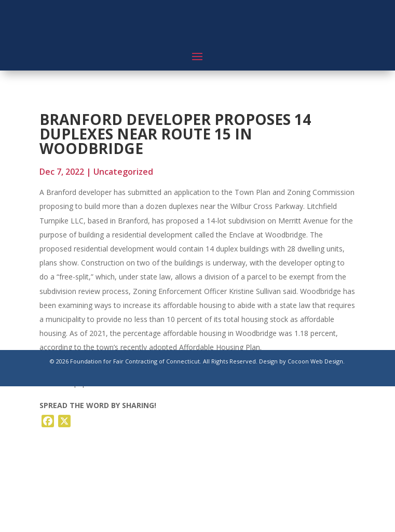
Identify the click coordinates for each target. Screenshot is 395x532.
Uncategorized (123, 172)
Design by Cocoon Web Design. (302, 361)
